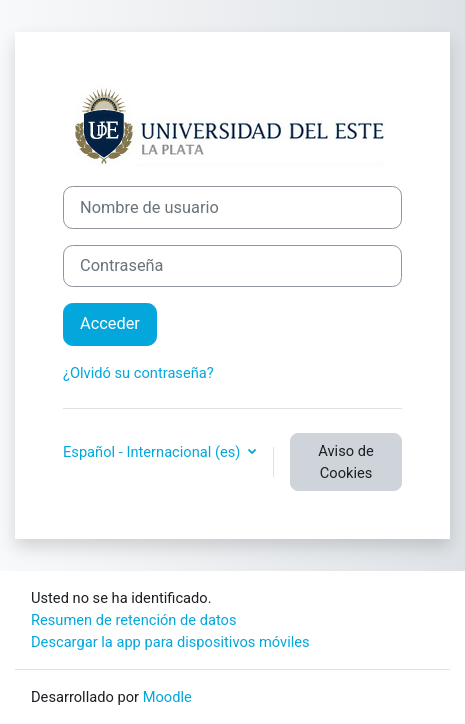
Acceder (110, 323)
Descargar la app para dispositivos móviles (170, 642)
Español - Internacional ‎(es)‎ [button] (153, 452)
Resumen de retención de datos (134, 620)
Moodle (167, 697)
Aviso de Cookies (345, 462)
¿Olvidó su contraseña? (138, 373)
